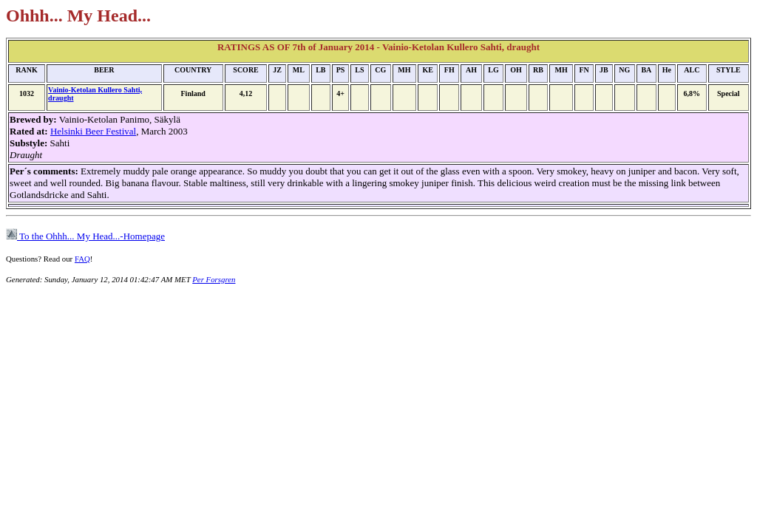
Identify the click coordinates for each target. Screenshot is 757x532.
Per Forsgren (214, 279)
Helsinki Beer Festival (93, 131)
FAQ (82, 259)
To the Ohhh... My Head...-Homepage (85, 236)
